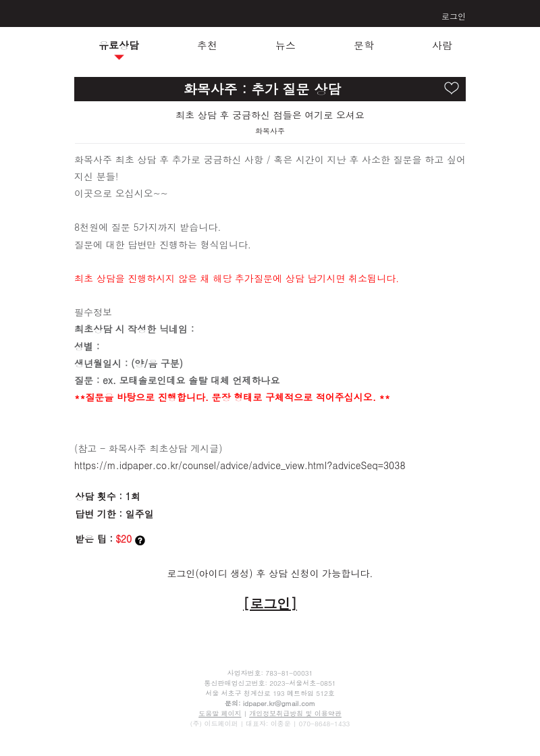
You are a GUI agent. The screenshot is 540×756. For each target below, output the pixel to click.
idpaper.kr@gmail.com (279, 703)
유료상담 (119, 45)
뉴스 (286, 45)
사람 (442, 45)
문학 (364, 45)
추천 (207, 45)
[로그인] (270, 603)
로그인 (454, 16)
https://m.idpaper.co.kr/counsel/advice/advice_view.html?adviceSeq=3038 (240, 465)
